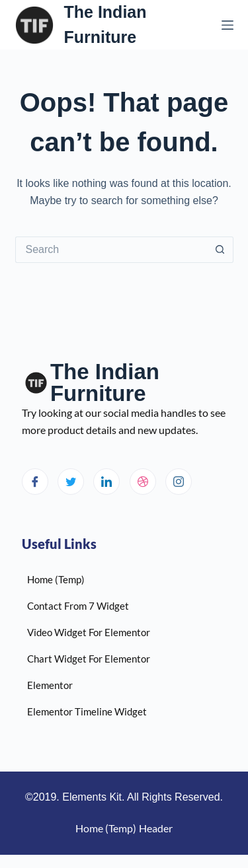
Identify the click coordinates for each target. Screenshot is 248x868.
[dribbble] (143, 482)
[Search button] (220, 250)
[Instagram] (179, 482)
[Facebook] (35, 482)
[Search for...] (111, 250)
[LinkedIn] (106, 482)
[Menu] (227, 25)
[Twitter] (71, 482)
